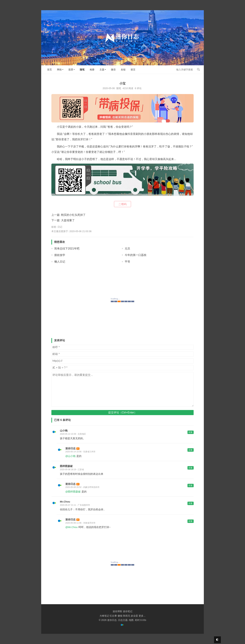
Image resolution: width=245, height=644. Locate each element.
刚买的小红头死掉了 (73, 215)
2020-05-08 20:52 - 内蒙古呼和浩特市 (82, 487)
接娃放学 (60, 255)
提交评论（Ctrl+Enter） (122, 412)
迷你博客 (117, 611)
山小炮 (64, 430)
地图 (131, 620)
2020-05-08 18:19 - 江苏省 (72, 470)
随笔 (82, 70)
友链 (123, 70)
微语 (113, 70)
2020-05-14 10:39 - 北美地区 (73, 434)
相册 (92, 70)
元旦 (127, 249)
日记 (60, 227)
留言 (133, 70)
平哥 (127, 262)
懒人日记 (60, 262)
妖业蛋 (134, 616)
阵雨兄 (127, 616)
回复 (191, 432)
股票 (71, 70)
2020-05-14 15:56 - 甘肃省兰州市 (80, 452)
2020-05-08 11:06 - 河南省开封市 (80, 523)
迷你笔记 (128, 611)
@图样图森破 (73, 492)
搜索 (198, 69)
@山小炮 (70, 456)
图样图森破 (66, 466)
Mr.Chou (65, 502)
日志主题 (123, 620)
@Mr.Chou (71, 527)
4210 (125, 88)
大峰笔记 (104, 616)
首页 (50, 70)
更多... (142, 616)
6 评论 (138, 88)
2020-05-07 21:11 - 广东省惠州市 (75, 505)
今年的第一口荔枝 (136, 255)
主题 (102, 70)
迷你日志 (70, 448)
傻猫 (120, 616)
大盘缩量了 (68, 220)
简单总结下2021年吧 (67, 249)
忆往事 (113, 616)
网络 (59, 70)
